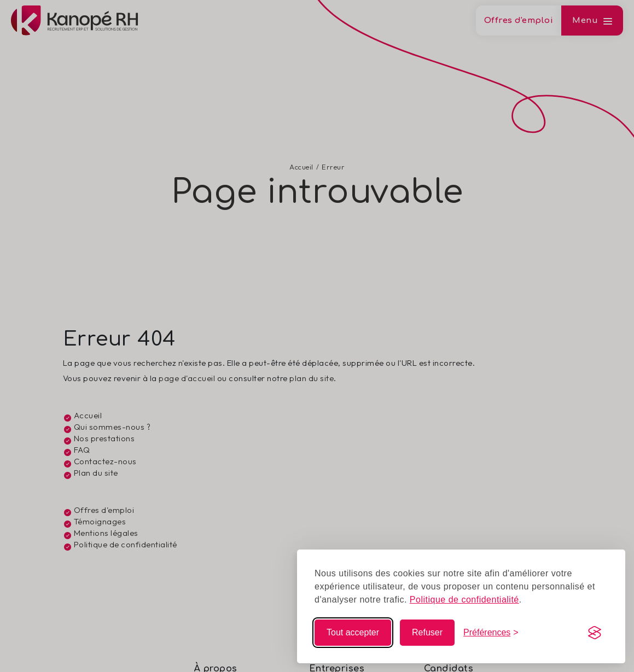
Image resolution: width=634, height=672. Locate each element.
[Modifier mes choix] (491, 633)
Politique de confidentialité (464, 600)
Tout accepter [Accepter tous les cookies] (353, 632)
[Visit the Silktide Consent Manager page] (595, 633)
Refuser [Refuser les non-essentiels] (427, 632)
